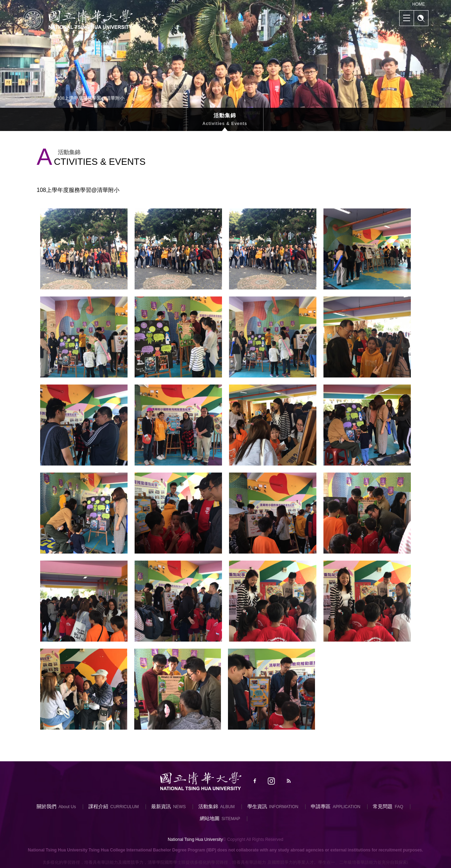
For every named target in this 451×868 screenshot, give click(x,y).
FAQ (399, 807)
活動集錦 (39, 98)
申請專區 (321, 806)
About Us (67, 807)
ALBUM (227, 807)
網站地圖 (210, 818)
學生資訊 (257, 806)
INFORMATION (284, 807)
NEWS (179, 807)
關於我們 (47, 806)
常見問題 (383, 806)
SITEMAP (231, 819)
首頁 (16, 98)
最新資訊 (161, 806)
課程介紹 (98, 806)
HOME (419, 4)
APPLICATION (346, 807)
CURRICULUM (125, 807)
